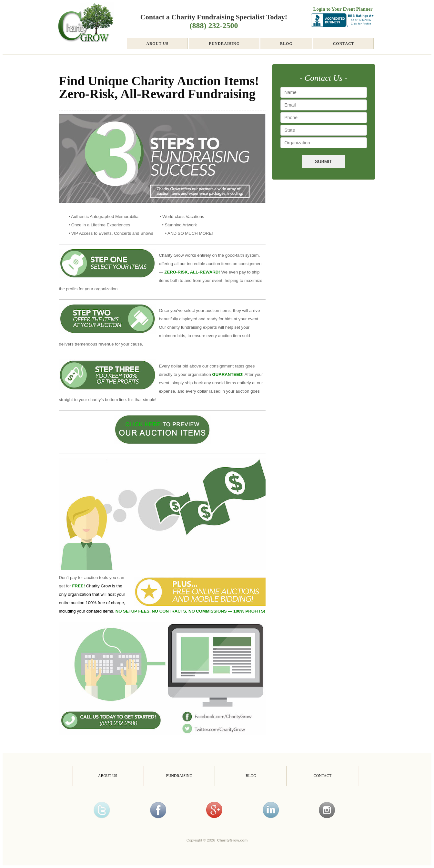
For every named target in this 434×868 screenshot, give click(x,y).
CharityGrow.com (232, 840)
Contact (344, 44)
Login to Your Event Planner (343, 9)
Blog (286, 44)
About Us (158, 44)
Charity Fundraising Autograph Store (85, 28)
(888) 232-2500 (214, 26)
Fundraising (224, 44)
